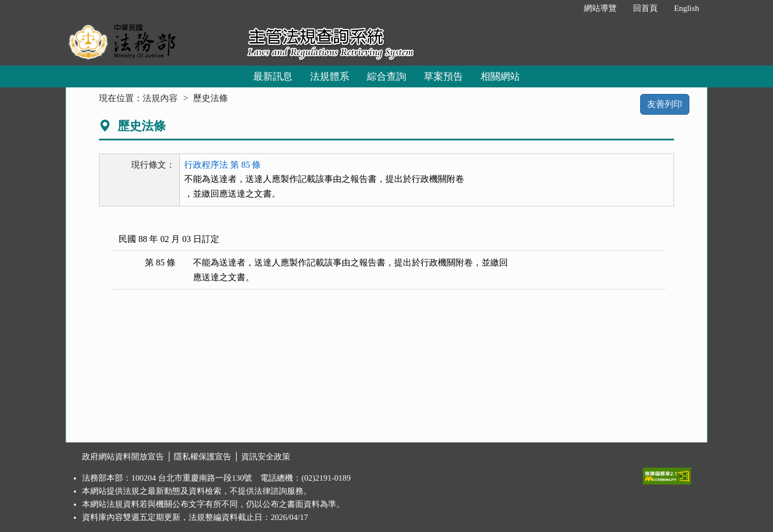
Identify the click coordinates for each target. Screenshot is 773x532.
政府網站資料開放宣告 (123, 457)
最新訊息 (273, 76)
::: (564, 8)
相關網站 (500, 76)
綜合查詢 (386, 76)
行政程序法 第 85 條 (222, 165)
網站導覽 (600, 8)
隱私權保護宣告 (203, 457)
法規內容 (160, 98)
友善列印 (665, 104)
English (687, 8)
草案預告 (443, 76)
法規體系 (330, 76)
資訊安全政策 (266, 457)
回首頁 (645, 8)
